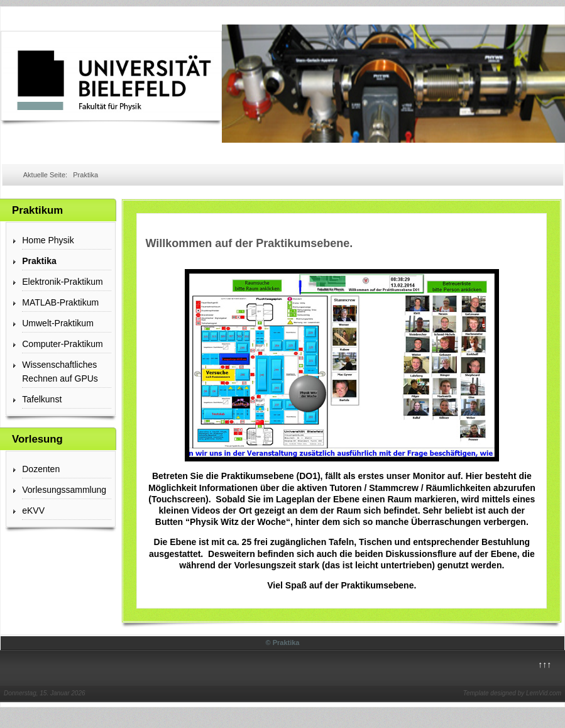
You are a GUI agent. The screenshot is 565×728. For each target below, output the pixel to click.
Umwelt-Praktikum (58, 323)
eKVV (33, 510)
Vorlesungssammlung (64, 490)
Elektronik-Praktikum (62, 282)
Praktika (39, 261)
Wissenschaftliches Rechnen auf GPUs (60, 372)
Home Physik (48, 240)
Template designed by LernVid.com (512, 693)
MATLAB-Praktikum (60, 302)
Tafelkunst (42, 399)
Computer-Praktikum (62, 344)
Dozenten (41, 469)
